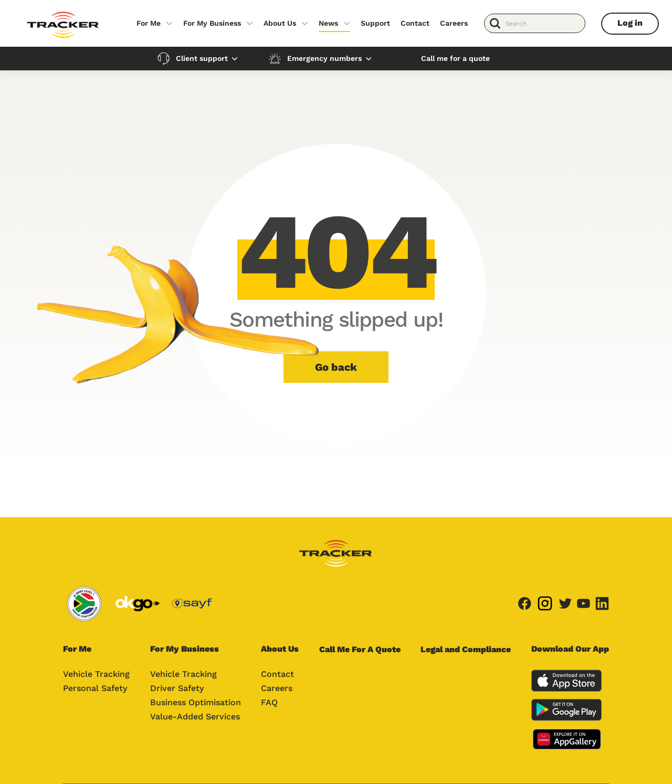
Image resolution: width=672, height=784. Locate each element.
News (328, 23)
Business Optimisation (196, 702)
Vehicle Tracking (96, 674)
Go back (336, 367)
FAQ (269, 702)
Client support (202, 58)
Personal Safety (95, 688)
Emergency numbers (324, 58)
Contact (415, 23)
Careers (454, 23)
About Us (280, 23)
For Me (149, 23)
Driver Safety (177, 688)
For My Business (212, 23)
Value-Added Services (195, 717)
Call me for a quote (455, 58)
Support (375, 23)
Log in (630, 23)
